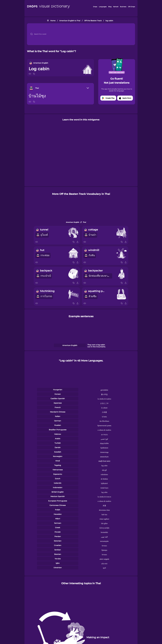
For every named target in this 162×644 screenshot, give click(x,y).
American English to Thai (70, 21)
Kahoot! (116, 7)
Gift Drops (132, 7)
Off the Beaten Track (93, 21)
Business (123, 7)
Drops (95, 7)
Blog (110, 7)
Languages (103, 7)
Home (53, 21)
